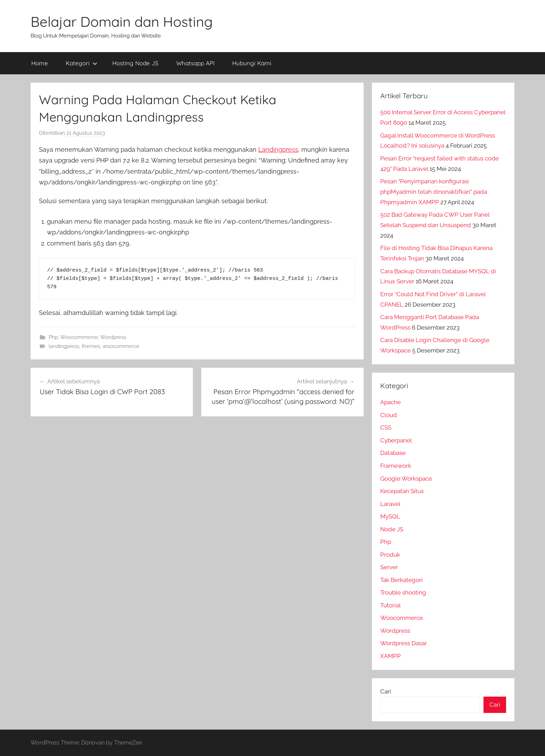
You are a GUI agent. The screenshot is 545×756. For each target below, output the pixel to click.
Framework (396, 466)
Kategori (82, 63)
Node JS (392, 529)
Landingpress (278, 149)
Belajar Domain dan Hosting (122, 22)
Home (40, 63)
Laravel (390, 504)
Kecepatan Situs (402, 491)
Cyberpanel (396, 440)
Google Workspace (406, 479)
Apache (391, 402)
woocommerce (121, 346)
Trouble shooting (403, 592)
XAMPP (391, 656)
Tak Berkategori (401, 580)
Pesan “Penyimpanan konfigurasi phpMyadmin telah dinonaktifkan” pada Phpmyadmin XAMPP (434, 192)
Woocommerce (79, 337)
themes (91, 346)
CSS (386, 427)
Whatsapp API (195, 63)
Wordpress (113, 337)
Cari (386, 691)
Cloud (389, 415)
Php (53, 337)
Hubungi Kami (252, 63)
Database (393, 453)
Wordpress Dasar (404, 643)
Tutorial (391, 605)
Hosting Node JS (135, 63)
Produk (390, 555)
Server (389, 567)
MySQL (390, 516)
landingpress (64, 346)
